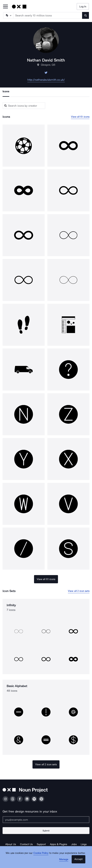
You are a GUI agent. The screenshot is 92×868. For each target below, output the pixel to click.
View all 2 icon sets (79, 591)
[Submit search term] (86, 15)
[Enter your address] (46, 820)
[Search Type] (8, 15)
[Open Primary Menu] (5, 7)
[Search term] (48, 15)
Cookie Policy (41, 853)
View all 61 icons (80, 117)
